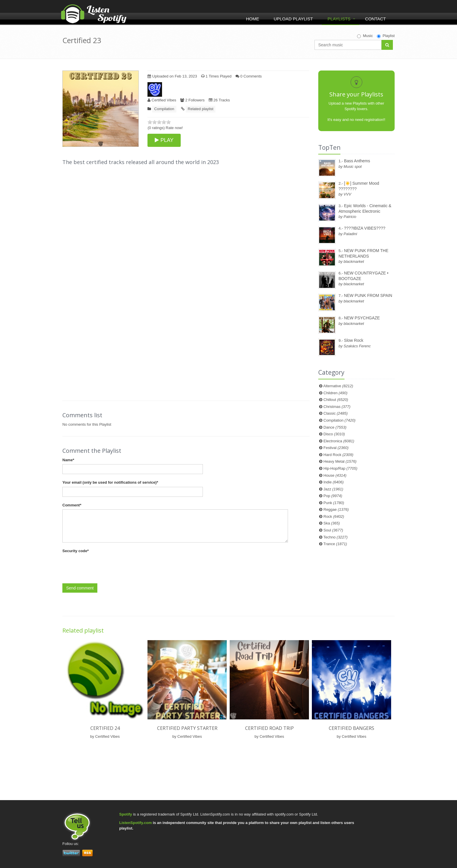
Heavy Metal (340, 461)
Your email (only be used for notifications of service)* (110, 482)
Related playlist (201, 109)
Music (365, 36)
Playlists (339, 19)
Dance (335, 427)
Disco (334, 434)
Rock (334, 516)
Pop (333, 496)
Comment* (72, 505)
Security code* (75, 551)
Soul (333, 530)
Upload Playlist (293, 19)
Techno (336, 537)
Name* (68, 460)
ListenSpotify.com (136, 823)
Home (253, 19)
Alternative (338, 386)
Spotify (126, 814)
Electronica (339, 441)
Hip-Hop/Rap (340, 468)
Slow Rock (354, 340)
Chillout (336, 400)
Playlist (386, 36)
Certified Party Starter (187, 728)
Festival (336, 448)
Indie (334, 482)
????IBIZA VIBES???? (365, 228)
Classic (336, 413)
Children (335, 393)
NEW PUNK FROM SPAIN (368, 295)
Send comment (80, 588)
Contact (376, 19)
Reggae (336, 509)
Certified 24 (105, 728)
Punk (334, 503)
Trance (335, 544)
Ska (332, 523)
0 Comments (249, 76)
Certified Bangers (351, 728)
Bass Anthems (357, 161)
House (335, 475)
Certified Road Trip (269, 728)
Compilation (164, 109)
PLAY (164, 140)
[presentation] (107, 567)
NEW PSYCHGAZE (362, 318)
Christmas (337, 407)
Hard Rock (339, 455)
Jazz (333, 489)
